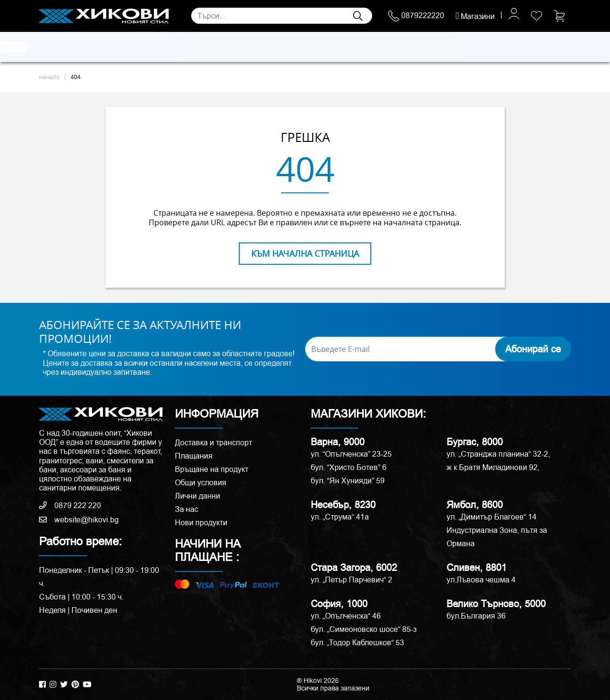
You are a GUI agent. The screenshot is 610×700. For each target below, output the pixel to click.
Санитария (149, 47)
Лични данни (198, 496)
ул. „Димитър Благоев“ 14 (492, 517)
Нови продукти (201, 523)
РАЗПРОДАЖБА (459, 47)
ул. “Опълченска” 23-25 (351, 454)
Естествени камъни (98, 47)
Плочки (52, 47)
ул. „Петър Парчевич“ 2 (351, 580)
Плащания (194, 456)
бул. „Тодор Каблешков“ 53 (357, 643)
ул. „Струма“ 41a (340, 517)
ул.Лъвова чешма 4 (481, 580)
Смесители (187, 47)
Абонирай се (533, 349)
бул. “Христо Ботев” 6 (349, 467)
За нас (187, 509)
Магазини (475, 16)
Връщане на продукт (212, 469)
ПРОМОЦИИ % (525, 47)
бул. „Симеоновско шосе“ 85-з (364, 629)
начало (49, 77)
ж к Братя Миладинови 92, (493, 467)
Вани (346, 47)
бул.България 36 (476, 616)
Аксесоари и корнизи (390, 47)
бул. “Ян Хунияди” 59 (348, 481)
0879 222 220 (70, 505)
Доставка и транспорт (213, 443)
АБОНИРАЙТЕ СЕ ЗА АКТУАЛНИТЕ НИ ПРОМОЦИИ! (140, 332)
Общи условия (201, 483)
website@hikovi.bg (79, 520)
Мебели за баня (233, 47)
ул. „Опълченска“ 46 (346, 616)
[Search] (282, 16)
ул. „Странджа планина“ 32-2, (498, 454)
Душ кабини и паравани (297, 47)
